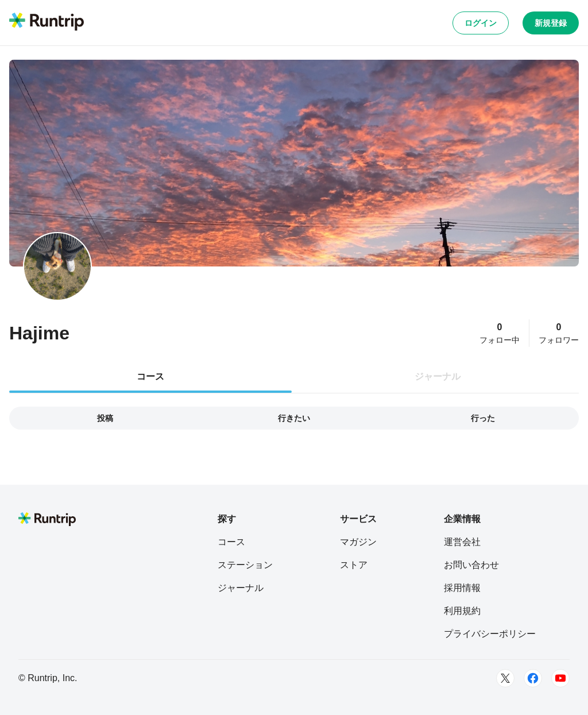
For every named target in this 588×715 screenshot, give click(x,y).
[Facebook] (533, 678)
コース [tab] (150, 376)
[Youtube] (560, 678)
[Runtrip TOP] (47, 22)
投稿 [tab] (105, 418)
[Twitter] (505, 678)
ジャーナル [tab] (438, 376)
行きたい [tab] (294, 418)
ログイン (481, 23)
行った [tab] (483, 418)
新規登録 (551, 23)
